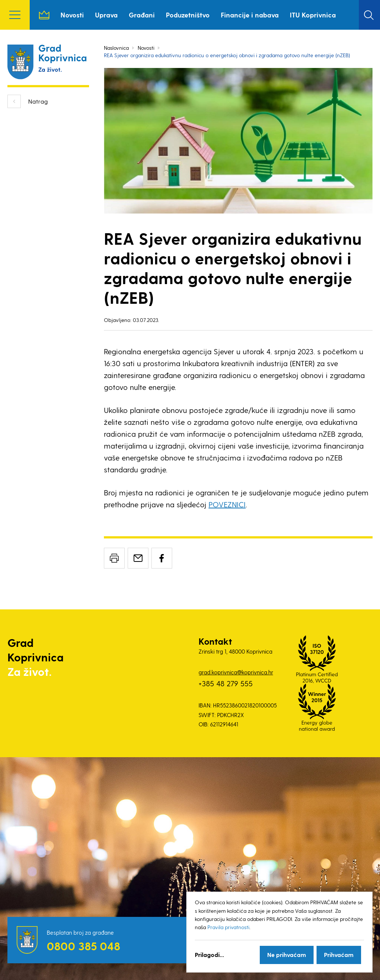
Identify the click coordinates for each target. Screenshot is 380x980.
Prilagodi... (209, 955)
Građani (142, 15)
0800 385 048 (83, 946)
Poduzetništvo (188, 15)
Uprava (106, 15)
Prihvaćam (339, 955)
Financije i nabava (250, 15)
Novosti (72, 15)
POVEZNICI (227, 504)
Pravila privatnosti (228, 927)
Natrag (38, 101)
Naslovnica (44, 15)
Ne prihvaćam (287, 955)
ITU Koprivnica (313, 15)
